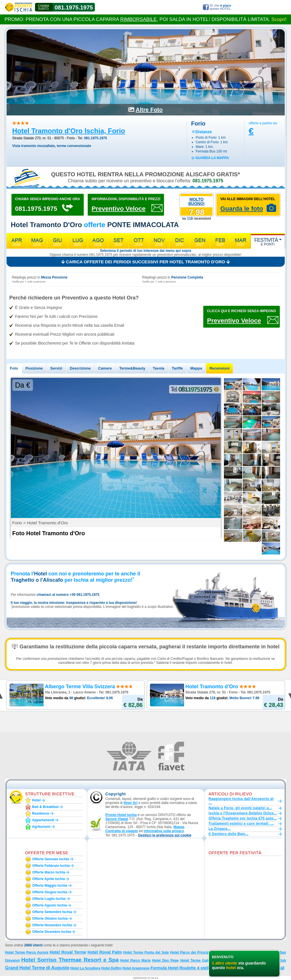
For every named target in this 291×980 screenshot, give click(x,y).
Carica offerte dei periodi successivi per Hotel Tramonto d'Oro (145, 262)
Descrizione (80, 368)
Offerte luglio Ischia (49, 899)
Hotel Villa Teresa (234, 960)
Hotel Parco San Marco (234, 952)
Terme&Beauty (132, 368)
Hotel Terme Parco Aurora (27, 952)
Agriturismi (41, 827)
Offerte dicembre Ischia (52, 932)
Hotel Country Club (270, 960)
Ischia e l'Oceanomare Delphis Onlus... (243, 813)
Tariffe (177, 368)
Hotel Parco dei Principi (190, 952)
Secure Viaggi (117, 819)
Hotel (36, 800)
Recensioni (219, 368)
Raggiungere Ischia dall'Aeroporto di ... (241, 801)
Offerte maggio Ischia (50, 886)
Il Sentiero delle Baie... (229, 834)
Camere (105, 368)
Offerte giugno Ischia (50, 892)
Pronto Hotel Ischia (121, 815)
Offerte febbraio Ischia (51, 866)
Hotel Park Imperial (264, 968)
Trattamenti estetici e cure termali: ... (241, 824)
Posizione (34, 368)
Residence (41, 813)
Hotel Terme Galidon (198, 960)
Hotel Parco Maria (135, 960)
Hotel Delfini (111, 968)
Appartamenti (43, 820)
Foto (14, 368)
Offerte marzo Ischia (49, 872)
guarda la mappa (212, 158)
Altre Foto (149, 110)
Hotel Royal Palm (105, 952)
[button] (165, 835)
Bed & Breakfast (45, 807)
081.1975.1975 (74, 7)
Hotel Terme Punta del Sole (146, 952)
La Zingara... (220, 829)
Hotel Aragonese (136, 968)
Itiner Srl (131, 803)
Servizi (56, 368)
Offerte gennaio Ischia (51, 859)
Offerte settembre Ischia (52, 912)
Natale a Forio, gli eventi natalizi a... (240, 808)
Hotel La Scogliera (85, 968)
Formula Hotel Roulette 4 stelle (181, 968)
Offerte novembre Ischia (52, 925)
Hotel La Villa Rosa (227, 968)
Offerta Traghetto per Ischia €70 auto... (243, 818)
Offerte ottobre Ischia (50, 919)
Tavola (159, 368)
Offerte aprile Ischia (49, 879)
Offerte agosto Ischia (50, 905)
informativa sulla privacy (164, 831)
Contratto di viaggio (122, 831)
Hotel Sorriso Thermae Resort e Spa (70, 960)
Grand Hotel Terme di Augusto (37, 968)
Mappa (196, 368)
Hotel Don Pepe (165, 960)
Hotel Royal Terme (68, 952)
